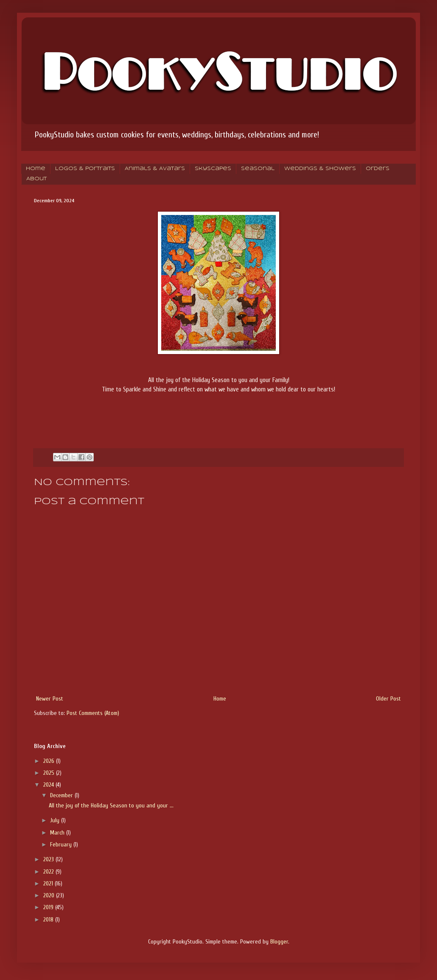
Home (36, 169)
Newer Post (50, 699)
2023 (49, 859)
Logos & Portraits (85, 169)
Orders (378, 169)
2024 (49, 785)
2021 (49, 884)
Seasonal (258, 169)
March (58, 833)
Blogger (279, 942)
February (62, 845)
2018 (49, 920)
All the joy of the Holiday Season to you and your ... (111, 805)
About (36, 179)
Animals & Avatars (155, 169)
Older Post (388, 699)
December (62, 795)
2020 (50, 895)
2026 (50, 761)
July (56, 820)
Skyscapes (213, 169)
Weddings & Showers (320, 169)
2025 (50, 773)
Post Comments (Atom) (93, 713)
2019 (49, 907)
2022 (49, 872)
